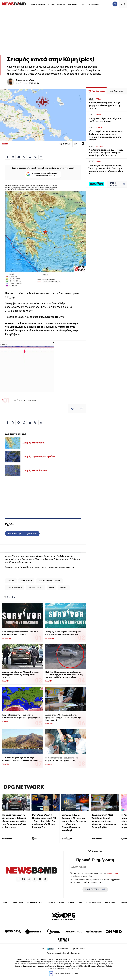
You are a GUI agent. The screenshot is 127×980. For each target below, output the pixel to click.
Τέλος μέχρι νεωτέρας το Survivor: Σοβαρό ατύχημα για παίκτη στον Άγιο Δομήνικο (63, 633)
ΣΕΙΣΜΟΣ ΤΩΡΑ (26, 581)
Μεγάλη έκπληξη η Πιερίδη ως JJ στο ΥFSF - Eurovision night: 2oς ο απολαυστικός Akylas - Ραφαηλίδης (45, 821)
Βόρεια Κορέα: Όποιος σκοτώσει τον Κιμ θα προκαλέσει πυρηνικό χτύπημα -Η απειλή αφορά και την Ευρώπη (106, 135)
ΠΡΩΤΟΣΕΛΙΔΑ (93, 4)
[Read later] (83, 144)
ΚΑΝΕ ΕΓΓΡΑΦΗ (95, 889)
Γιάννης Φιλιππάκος (25, 80)
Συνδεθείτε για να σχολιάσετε (22, 534)
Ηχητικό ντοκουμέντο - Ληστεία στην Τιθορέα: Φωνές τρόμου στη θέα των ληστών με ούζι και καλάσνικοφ (14, 821)
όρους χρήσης (113, 873)
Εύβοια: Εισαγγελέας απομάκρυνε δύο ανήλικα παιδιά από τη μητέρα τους (62, 759)
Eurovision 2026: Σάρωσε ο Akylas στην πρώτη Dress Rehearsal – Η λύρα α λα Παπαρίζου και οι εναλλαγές (74, 823)
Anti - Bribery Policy (94, 902)
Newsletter (25, 567)
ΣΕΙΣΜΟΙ (5, 144)
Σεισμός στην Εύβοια (33, 443)
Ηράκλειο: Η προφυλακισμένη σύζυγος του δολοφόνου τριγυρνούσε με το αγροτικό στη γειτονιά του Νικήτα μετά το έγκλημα (64, 675)
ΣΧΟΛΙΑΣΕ (65, 144)
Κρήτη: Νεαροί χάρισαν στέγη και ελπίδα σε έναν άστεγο (105, 120)
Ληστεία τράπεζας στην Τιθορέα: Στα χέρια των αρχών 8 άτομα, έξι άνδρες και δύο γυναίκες (20, 675)
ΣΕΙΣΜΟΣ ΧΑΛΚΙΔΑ (36, 588)
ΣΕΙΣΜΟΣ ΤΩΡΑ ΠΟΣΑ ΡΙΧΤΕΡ (49, 581)
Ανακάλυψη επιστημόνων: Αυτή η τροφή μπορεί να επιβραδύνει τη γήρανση (104, 105)
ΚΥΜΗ (51, 588)
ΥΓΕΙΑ (82, 4)
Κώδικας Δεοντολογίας (55, 902)
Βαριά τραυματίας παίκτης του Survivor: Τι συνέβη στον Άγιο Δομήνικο (20, 633)
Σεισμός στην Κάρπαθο (35, 471)
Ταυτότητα (6, 902)
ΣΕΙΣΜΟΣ (11, 581)
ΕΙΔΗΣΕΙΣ (64, 588)
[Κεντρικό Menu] (123, 4)
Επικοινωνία (110, 902)
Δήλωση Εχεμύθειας (35, 902)
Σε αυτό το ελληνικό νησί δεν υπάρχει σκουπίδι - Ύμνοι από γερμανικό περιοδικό (20, 759)
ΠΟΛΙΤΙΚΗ (61, 4)
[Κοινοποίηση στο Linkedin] (30, 157)
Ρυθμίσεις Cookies (75, 902)
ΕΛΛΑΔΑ (51, 4)
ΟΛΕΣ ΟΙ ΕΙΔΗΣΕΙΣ (38, 4)
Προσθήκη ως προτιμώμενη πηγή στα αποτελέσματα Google (42, 174)
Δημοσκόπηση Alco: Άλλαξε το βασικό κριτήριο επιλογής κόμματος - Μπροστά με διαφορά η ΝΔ (63, 717)
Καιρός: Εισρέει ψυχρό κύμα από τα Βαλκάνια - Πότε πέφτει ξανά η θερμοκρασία (21, 716)
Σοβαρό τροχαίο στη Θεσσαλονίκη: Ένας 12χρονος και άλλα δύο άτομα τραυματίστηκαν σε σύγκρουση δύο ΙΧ (106, 170)
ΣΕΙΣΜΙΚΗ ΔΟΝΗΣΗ (15, 588)
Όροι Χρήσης (18, 902)
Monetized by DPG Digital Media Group (72, 949)
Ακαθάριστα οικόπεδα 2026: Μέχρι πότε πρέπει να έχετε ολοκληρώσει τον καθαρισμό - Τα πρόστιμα (106, 153)
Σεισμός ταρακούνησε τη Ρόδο (39, 457)
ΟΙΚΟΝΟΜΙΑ (72, 4)
